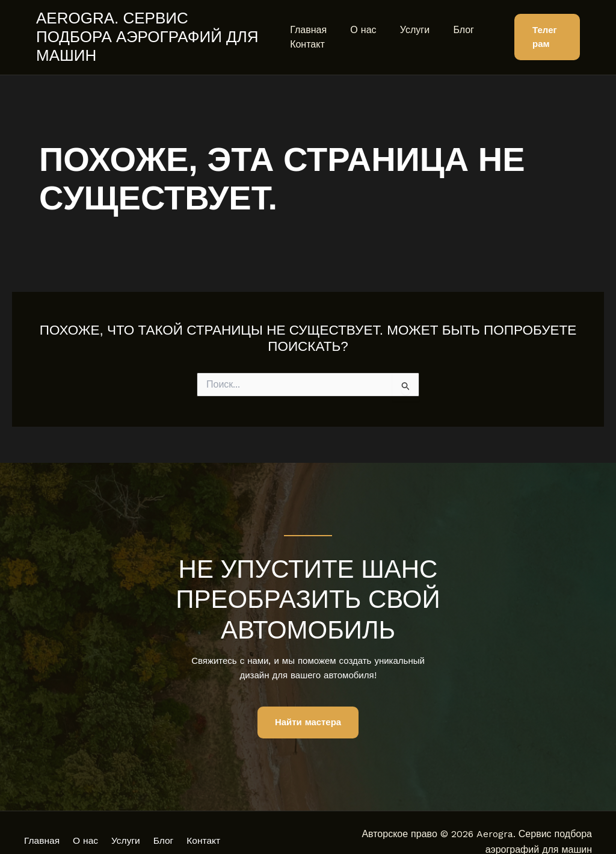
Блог (450, 20)
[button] (545, 28)
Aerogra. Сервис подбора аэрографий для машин (152, 27)
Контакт (307, 35)
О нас (359, 20)
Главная (308, 20)
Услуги (406, 20)
